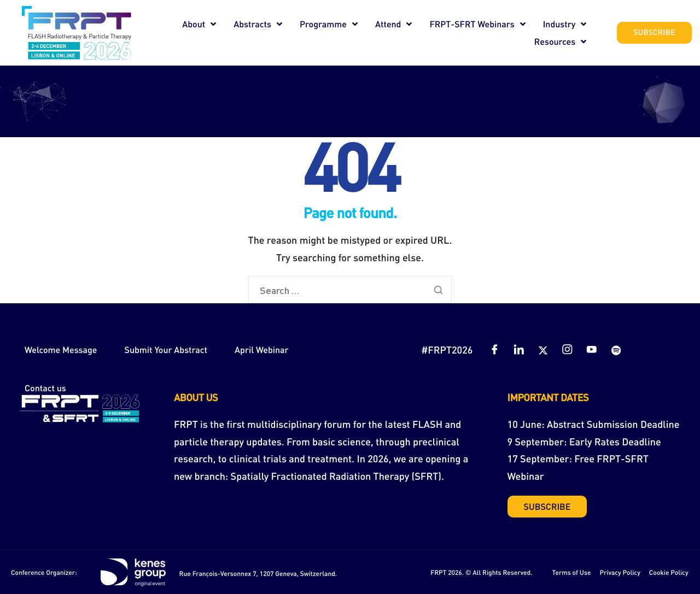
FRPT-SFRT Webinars (477, 24)
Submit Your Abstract (166, 349)
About (199, 24)
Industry (565, 24)
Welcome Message (61, 349)
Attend (393, 24)
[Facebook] (494, 350)
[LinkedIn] (519, 350)
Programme (329, 24)
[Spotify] (616, 350)
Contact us (45, 388)
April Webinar (262, 349)
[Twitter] (543, 350)
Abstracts (258, 24)
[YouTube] (592, 350)
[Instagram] (567, 350)
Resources (560, 42)
